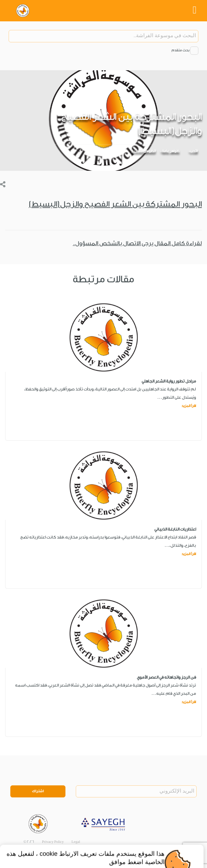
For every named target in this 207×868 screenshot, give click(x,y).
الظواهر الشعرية (144, 151)
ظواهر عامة (171, 151)
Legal (76, 842)
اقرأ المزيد (189, 406)
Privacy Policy (53, 842)
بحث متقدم (180, 50)
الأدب (194, 151)
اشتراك (38, 791)
